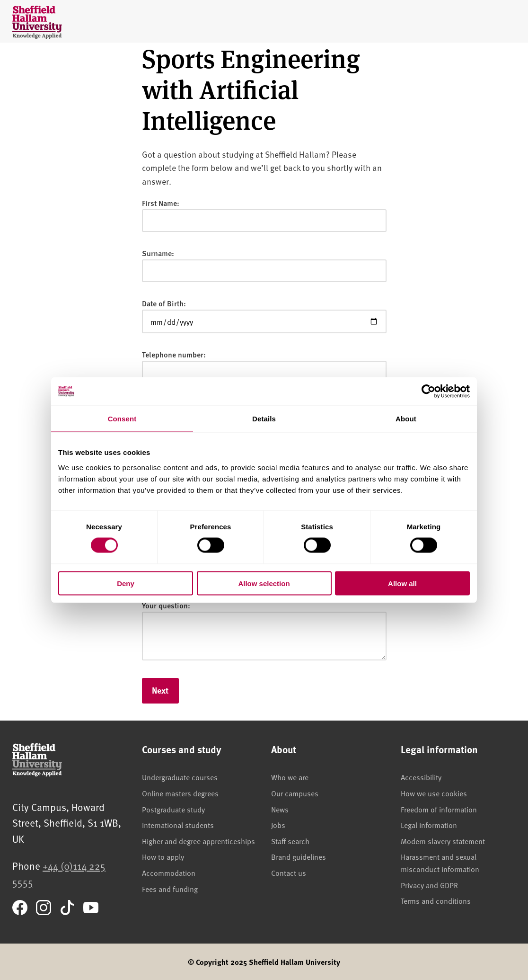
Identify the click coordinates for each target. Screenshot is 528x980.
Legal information (429, 825)
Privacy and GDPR (429, 885)
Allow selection (264, 583)
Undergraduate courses (180, 777)
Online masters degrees (180, 793)
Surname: (158, 253)
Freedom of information (439, 809)
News (280, 809)
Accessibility (421, 777)
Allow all (402, 583)
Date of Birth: (164, 303)
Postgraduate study (173, 809)
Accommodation (169, 873)
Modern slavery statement (443, 841)
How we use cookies (434, 793)
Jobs (278, 825)
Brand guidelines (299, 856)
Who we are (290, 777)
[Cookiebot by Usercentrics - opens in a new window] (428, 392)
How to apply (163, 856)
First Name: (161, 203)
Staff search (290, 841)
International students (178, 825)
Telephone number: (174, 354)
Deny (126, 583)
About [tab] (406, 419)
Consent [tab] (122, 419)
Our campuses (295, 793)
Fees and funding (170, 889)
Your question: (166, 605)
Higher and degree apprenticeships (198, 841)
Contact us (289, 873)
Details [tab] (264, 419)
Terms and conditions (436, 900)
